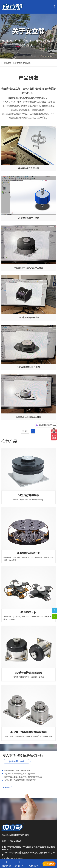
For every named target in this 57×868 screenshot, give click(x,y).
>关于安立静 (17, 63)
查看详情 (7, 787)
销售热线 (50, 864)
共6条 (25, 431)
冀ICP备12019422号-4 (12, 858)
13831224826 (15, 841)
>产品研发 (26, 63)
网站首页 (8, 63)
